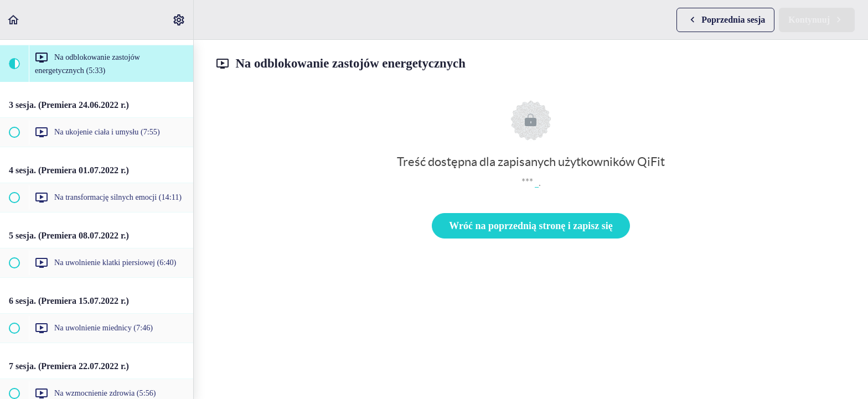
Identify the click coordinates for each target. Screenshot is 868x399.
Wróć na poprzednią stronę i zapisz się (531, 226)
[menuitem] (179, 20)
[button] (14, 20)
